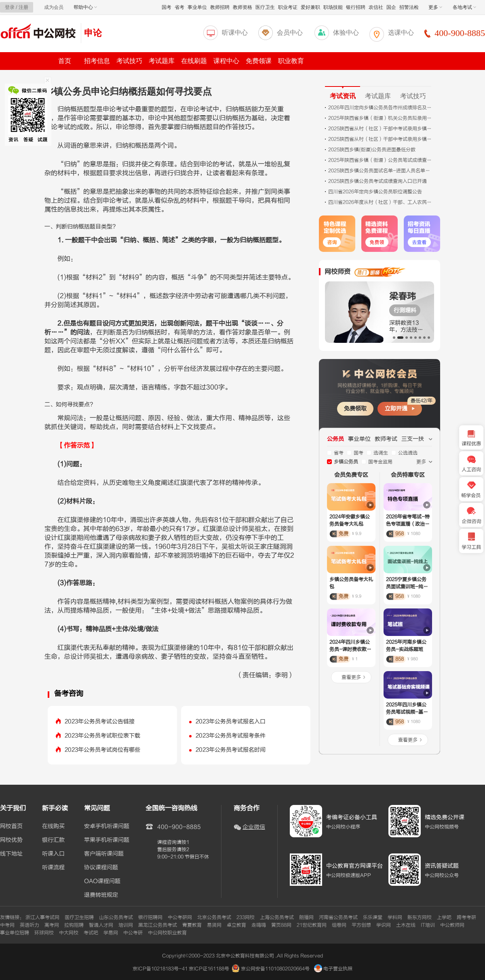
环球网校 (44, 933)
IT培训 (428, 925)
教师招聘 (220, 7)
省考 (179, 7)
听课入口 (53, 854)
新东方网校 (420, 917)
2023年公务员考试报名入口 (231, 721)
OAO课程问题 (102, 881)
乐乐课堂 (373, 917)
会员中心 (290, 33)
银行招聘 (356, 7)
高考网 (52, 925)
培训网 (126, 925)
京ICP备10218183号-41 (160, 969)
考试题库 (162, 61)
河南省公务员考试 (338, 917)
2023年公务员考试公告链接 (100, 721)
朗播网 (306, 917)
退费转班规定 (101, 895)
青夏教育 (192, 925)
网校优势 (11, 840)
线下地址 (11, 854)
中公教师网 (452, 925)
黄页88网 (281, 925)
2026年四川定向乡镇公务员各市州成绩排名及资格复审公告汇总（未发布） (381, 108)
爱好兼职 (310, 7)
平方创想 (361, 925)
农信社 (376, 7)
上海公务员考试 (277, 917)
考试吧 (91, 933)
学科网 (395, 917)
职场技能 (333, 7)
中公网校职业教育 (167, 933)
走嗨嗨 (259, 925)
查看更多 (351, 677)
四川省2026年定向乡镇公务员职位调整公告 (375, 192)
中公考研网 (180, 917)
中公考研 (133, 933)
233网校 (246, 917)
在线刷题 (194, 61)
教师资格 (242, 7)
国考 (167, 7)
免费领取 (355, 409)
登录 (10, 7)
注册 (23, 7)
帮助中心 (85, 7)
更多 (435, 7)
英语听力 (30, 925)
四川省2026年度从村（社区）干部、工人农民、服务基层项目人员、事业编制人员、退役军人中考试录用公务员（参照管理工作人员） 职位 (381, 202)
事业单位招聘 (15, 933)
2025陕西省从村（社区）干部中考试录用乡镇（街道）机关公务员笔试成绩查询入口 (381, 139)
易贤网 (214, 925)
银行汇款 (53, 840)
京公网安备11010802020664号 (275, 969)
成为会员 (54, 7)
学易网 (111, 933)
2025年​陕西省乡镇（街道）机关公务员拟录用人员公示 (381, 118)
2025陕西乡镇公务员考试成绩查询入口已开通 (377, 181)
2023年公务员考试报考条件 (231, 736)
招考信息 (97, 61)
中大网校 (69, 933)
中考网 (7, 925)
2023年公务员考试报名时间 (231, 750)
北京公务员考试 (214, 917)
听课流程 (53, 868)
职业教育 (291, 61)
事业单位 (197, 7)
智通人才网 (101, 925)
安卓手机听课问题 (107, 826)
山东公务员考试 (116, 917)
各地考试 (464, 7)
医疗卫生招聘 (79, 917)
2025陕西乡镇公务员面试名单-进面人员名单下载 (381, 171)
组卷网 (339, 925)
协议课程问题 (101, 868)
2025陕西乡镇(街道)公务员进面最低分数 (372, 150)
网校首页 (11, 826)
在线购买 (53, 826)
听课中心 (235, 33)
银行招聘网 (150, 917)
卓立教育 (236, 925)
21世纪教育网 (312, 925)
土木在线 (406, 925)
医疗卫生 (265, 7)
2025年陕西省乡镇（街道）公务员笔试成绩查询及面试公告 (381, 160)
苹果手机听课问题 (107, 840)
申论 (93, 33)
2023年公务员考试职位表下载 (102, 736)
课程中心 (226, 61)
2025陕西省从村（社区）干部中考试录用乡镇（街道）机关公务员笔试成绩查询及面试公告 (381, 129)
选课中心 (401, 33)
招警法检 (409, 7)
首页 (65, 61)
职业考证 (288, 7)
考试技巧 (129, 61)
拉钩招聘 (74, 925)
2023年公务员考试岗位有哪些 (102, 750)
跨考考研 (466, 917)
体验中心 (346, 33)
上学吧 (444, 917)
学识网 (384, 925)
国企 (391, 7)
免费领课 (259, 61)
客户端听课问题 (104, 854)
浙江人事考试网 (42, 917)
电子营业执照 (333, 969)
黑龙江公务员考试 (158, 925)
